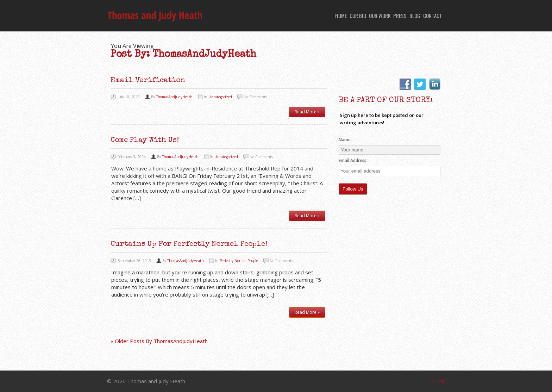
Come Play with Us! (145, 140)
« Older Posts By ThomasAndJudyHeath (159, 341)
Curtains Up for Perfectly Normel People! (189, 244)
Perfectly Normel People (239, 261)
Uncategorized (220, 97)
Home (341, 15)
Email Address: (354, 160)
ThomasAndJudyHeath (174, 97)
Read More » (307, 112)
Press (400, 15)
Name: (345, 140)
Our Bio (358, 15)
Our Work (380, 15)
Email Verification (148, 80)
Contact (433, 15)
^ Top (438, 381)
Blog (415, 15)
